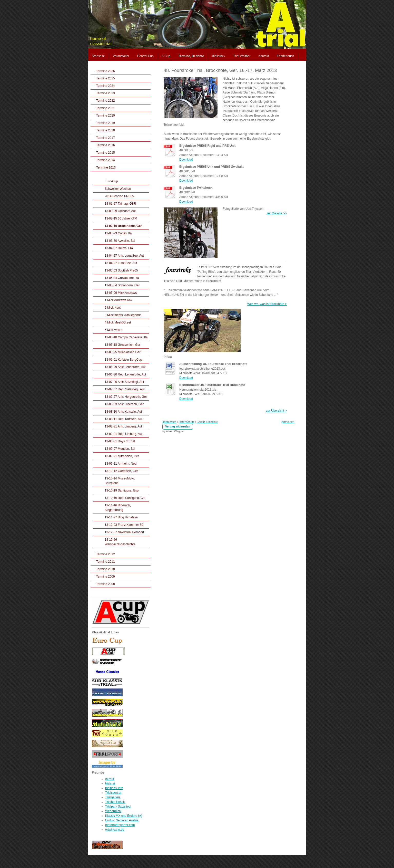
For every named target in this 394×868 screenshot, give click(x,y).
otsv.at (110, 779)
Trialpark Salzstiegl (118, 807)
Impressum (169, 422)
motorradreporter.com (120, 825)
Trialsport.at (113, 793)
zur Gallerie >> (277, 213)
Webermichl (113, 811)
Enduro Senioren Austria (122, 820)
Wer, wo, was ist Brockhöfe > (267, 304)
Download (186, 160)
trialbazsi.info (114, 788)
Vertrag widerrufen (178, 426)
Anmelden (288, 422)
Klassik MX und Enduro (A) (124, 816)
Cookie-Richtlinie (207, 422)
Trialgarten (113, 797)
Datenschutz (186, 422)
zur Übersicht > (276, 411)
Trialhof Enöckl (115, 802)
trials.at (110, 783)
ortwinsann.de (115, 830)
